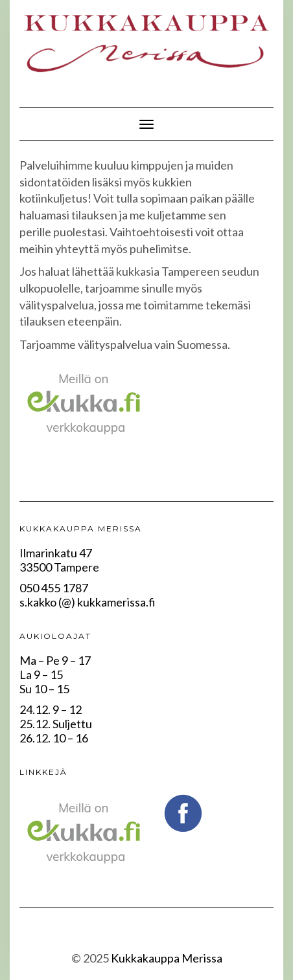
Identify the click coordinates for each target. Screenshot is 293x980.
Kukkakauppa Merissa (167, 958)
